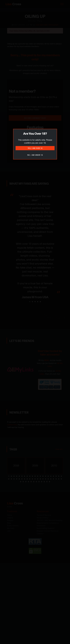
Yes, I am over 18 (35, 148)
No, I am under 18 (35, 155)
